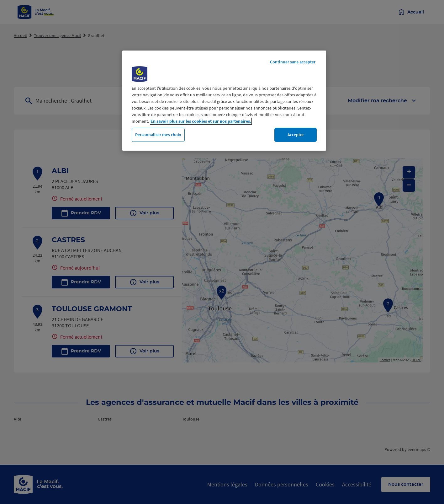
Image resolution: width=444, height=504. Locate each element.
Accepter (296, 135)
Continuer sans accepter (293, 62)
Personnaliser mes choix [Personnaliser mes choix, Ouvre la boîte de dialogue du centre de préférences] (158, 135)
